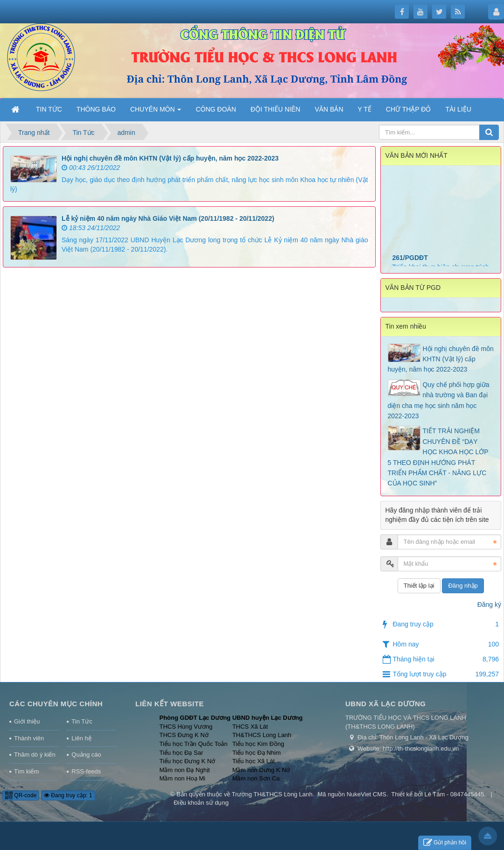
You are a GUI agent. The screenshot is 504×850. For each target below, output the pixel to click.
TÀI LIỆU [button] (458, 109)
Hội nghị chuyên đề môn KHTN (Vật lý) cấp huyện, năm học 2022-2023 (170, 158)
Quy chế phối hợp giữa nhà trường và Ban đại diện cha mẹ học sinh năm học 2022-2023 (439, 400)
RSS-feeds (86, 771)
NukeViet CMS (367, 794)
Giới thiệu (27, 721)
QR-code (21, 795)
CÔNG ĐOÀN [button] (216, 109)
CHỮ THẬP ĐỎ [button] (409, 109)
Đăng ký (489, 604)
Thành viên (29, 738)
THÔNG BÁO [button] (96, 109)
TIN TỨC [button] (49, 109)
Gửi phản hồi (445, 843)
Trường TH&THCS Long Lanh (272, 794)
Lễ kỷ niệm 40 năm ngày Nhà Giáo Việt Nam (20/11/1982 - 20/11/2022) (168, 218)
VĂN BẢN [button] (329, 109)
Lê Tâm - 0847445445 (454, 794)
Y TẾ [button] (365, 109)
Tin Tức (82, 721)
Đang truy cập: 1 (68, 795)
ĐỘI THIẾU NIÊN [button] (276, 109)
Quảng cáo (86, 755)
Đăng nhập (463, 586)
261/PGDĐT (410, 264)
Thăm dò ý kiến (35, 755)
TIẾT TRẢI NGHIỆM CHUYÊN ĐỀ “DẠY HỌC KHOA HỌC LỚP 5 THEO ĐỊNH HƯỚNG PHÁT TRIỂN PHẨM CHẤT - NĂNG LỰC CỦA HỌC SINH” (438, 457)
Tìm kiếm (26, 771)
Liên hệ (81, 738)
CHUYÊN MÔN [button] (156, 112)
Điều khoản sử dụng (201, 803)
